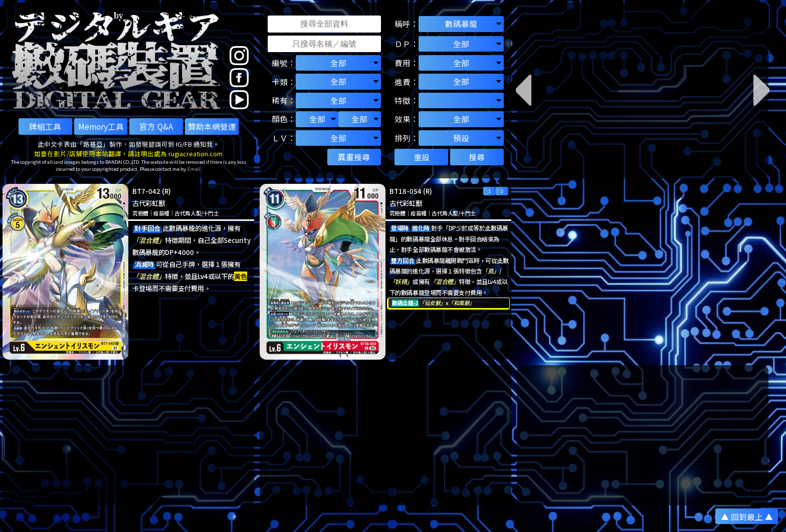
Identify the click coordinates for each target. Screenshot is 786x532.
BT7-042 (146, 191)
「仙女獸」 (432, 303)
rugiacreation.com (195, 154)
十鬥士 (211, 213)
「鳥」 (490, 271)
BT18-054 (406, 191)
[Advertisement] (128, 435)
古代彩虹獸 (149, 203)
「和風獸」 (461, 303)
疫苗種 (161, 213)
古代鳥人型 (188, 213)
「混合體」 (149, 240)
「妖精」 (401, 281)
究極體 (140, 213)
